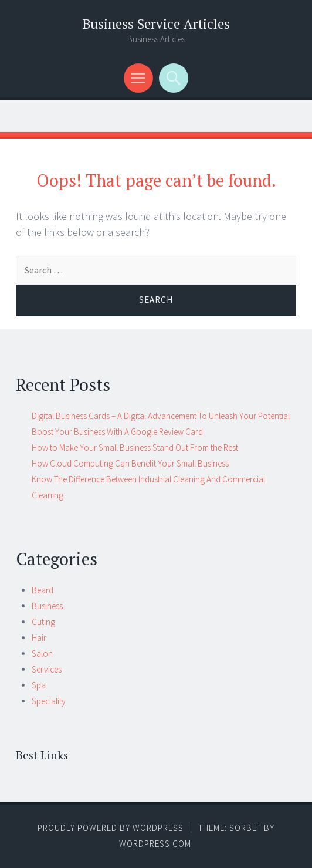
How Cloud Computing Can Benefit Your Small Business (130, 463)
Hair (39, 638)
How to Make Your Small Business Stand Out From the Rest (135, 447)
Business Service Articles (156, 24)
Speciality (49, 701)
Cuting (43, 622)
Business (47, 606)
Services (47, 669)
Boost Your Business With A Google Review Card (117, 432)
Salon (42, 653)
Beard (43, 590)
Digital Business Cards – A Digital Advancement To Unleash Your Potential (161, 416)
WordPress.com (155, 844)
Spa (39, 685)
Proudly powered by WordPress (111, 828)
